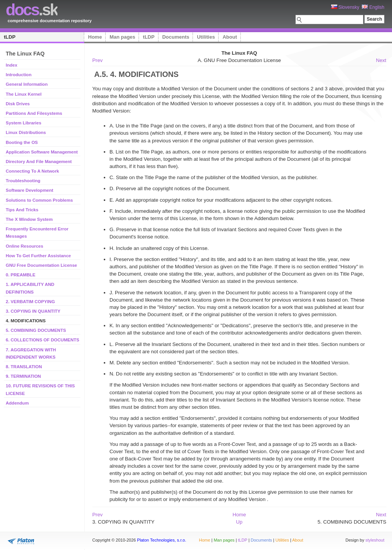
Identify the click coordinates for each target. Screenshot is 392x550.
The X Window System (29, 219)
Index (11, 65)
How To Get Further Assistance (38, 256)
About (230, 37)
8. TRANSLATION (24, 367)
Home (95, 37)
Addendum (17, 403)
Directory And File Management (39, 162)
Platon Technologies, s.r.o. (162, 540)
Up (239, 522)
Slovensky (345, 7)
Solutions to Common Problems (39, 200)
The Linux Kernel (24, 94)
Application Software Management (42, 152)
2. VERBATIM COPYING (30, 302)
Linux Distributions (26, 132)
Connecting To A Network (32, 171)
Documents (176, 37)
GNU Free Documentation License (41, 265)
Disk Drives (18, 104)
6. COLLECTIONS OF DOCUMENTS (42, 340)
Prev (97, 60)
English (373, 7)
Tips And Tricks (22, 210)
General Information (27, 84)
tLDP (10, 37)
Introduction (19, 75)
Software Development (29, 190)
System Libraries (24, 123)
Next (381, 60)
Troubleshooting (23, 181)
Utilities (206, 37)
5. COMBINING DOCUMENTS (36, 330)
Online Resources (24, 246)
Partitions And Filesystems (34, 113)
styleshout (375, 540)
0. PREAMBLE (20, 275)
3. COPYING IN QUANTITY (33, 311)
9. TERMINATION (23, 376)
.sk (32, 10)
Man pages (122, 37)
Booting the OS (22, 142)
